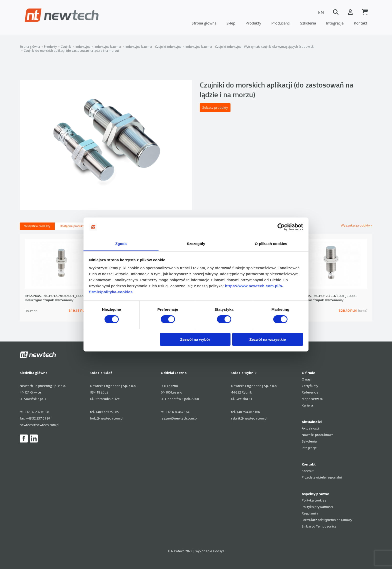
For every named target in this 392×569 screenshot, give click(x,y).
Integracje (335, 23)
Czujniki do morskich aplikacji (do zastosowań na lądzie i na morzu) (71, 51)
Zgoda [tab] (121, 244)
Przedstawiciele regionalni (322, 477)
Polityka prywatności (317, 507)
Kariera (307, 405)
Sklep (231, 23)
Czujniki (66, 47)
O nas (306, 379)
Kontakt (360, 23)
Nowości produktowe (318, 435)
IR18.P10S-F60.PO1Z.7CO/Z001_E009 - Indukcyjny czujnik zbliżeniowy (326, 298)
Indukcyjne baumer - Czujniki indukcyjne (153, 47)
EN (320, 12)
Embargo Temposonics (319, 526)
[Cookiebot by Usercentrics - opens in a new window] (281, 227)
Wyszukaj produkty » (356, 225)
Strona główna (204, 23)
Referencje (310, 392)
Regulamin (310, 513)
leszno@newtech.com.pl (179, 418)
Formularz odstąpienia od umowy (327, 520)
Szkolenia (308, 23)
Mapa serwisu (312, 399)
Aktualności (310, 428)
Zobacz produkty (215, 107)
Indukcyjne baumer (108, 47)
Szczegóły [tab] (196, 244)
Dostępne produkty (72, 226)
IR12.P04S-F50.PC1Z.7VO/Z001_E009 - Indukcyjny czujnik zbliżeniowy (56, 298)
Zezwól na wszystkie (267, 339)
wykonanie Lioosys (210, 551)
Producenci (281, 23)
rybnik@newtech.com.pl (249, 418)
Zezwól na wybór (195, 339)
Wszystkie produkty (37, 226)
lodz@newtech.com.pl (107, 418)
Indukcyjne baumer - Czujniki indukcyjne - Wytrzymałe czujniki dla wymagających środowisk (249, 47)
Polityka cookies (314, 500)
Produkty (253, 23)
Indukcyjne (83, 47)
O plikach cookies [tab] (271, 244)
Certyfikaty (310, 386)
